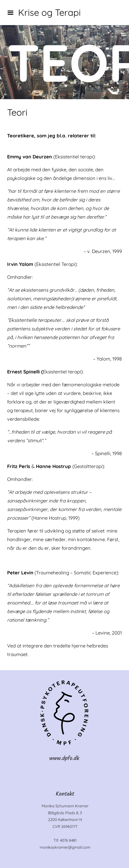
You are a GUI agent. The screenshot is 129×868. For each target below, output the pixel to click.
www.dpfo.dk (64, 758)
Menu (12, 13)
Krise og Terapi (49, 12)
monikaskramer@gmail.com (65, 847)
